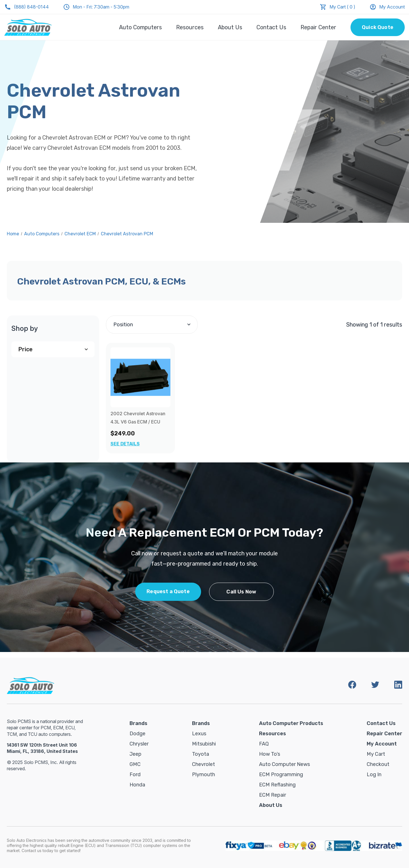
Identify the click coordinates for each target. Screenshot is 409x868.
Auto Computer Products (291, 723)
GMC (135, 764)
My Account (387, 7)
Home (13, 234)
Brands (138, 723)
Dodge (137, 734)
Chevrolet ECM (80, 234)
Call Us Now (241, 592)
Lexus (199, 734)
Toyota (201, 754)
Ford (135, 774)
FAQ (264, 744)
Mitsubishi (204, 744)
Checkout (378, 764)
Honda (137, 785)
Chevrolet (204, 764)
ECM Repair (273, 795)
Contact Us (271, 27)
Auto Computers (140, 27)
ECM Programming (281, 774)
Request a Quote (168, 591)
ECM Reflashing (277, 785)
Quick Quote (378, 27)
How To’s (270, 754)
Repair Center (318, 27)
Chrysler (139, 744)
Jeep (135, 754)
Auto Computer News (284, 764)
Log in (374, 774)
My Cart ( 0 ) (342, 7)
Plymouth (204, 774)
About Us (230, 27)
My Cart (376, 754)
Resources (190, 27)
